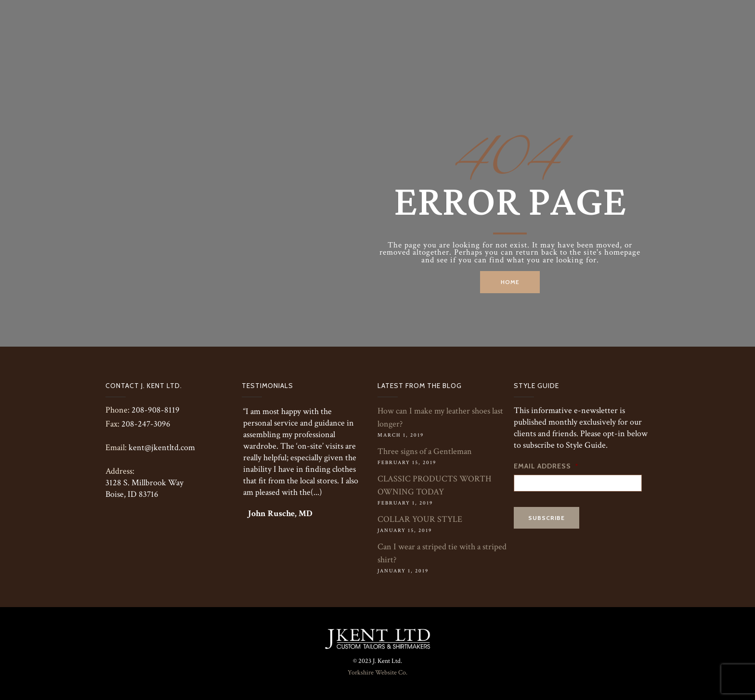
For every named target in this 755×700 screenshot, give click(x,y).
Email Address (546, 466)
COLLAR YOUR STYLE (420, 519)
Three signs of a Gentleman (425, 451)
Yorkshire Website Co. (377, 673)
